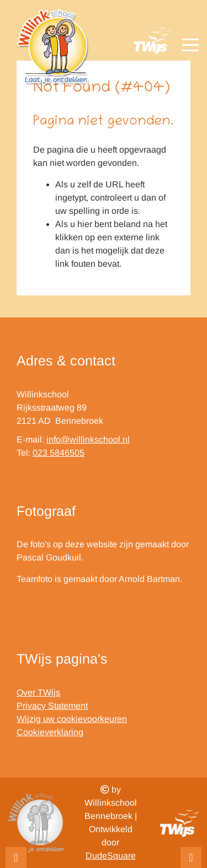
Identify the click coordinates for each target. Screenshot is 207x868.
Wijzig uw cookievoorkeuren (72, 719)
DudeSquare (111, 856)
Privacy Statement (52, 706)
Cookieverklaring (50, 732)
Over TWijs (38, 692)
